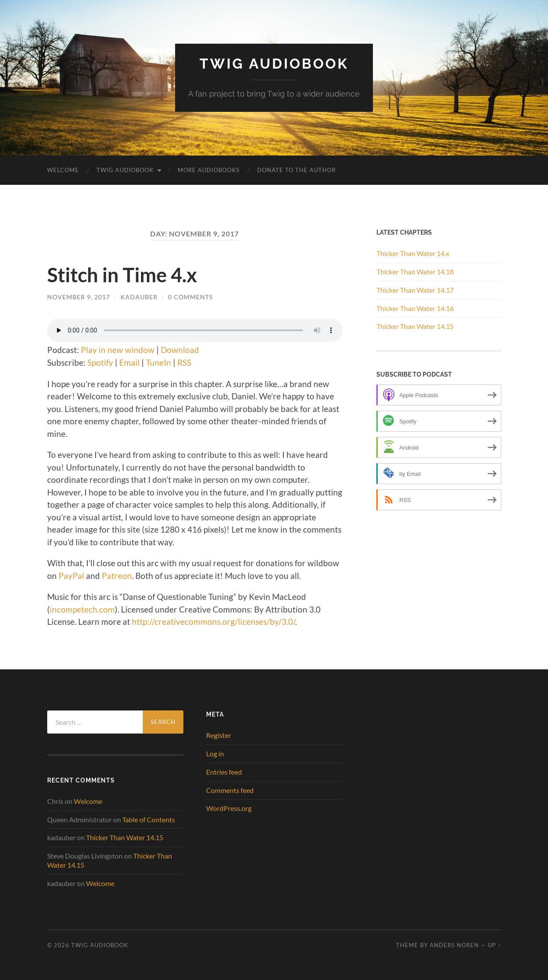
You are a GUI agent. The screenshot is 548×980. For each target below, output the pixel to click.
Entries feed (224, 772)
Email (129, 362)
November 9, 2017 (79, 297)
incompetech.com (82, 609)
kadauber (139, 297)
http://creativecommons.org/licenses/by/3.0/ (214, 622)
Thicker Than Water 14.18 (415, 272)
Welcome (63, 170)
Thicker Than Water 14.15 (415, 326)
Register (219, 735)
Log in (215, 753)
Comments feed (230, 790)
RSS (184, 362)
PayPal (71, 576)
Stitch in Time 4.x (122, 275)
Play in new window (118, 350)
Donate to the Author (296, 170)
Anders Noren (454, 945)
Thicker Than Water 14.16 (415, 308)
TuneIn (159, 362)
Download (180, 350)
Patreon (117, 576)
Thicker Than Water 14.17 (415, 290)
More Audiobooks (209, 170)
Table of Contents (149, 819)
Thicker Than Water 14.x (413, 253)
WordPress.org (229, 808)
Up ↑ (494, 945)
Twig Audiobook (274, 64)
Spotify (100, 362)
